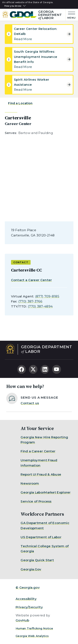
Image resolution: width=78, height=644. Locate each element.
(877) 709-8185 (47, 296)
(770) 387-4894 (40, 306)
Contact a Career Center (32, 280)
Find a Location (20, 103)
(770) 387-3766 (30, 301)
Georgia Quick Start (37, 560)
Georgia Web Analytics (32, 636)
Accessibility (26, 599)
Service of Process (36, 501)
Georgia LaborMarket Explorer (46, 492)
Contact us (30, 403)
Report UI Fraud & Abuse (41, 474)
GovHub (22, 620)
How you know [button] (13, 6)
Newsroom (30, 483)
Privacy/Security (29, 607)
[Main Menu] (71, 15)
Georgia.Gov (31, 569)
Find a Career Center (38, 451)
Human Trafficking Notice (34, 628)
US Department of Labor (41, 537)
